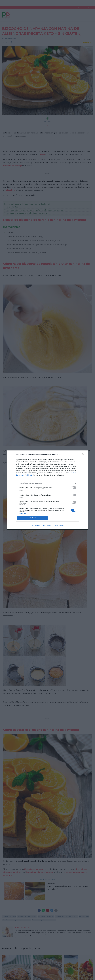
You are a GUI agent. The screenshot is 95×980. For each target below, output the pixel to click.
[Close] (84, 455)
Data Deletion (36, 525)
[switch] (74, 488)
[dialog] (48, 490)
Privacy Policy (59, 525)
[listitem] (48, 483)
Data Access (47, 525)
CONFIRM (32, 518)
